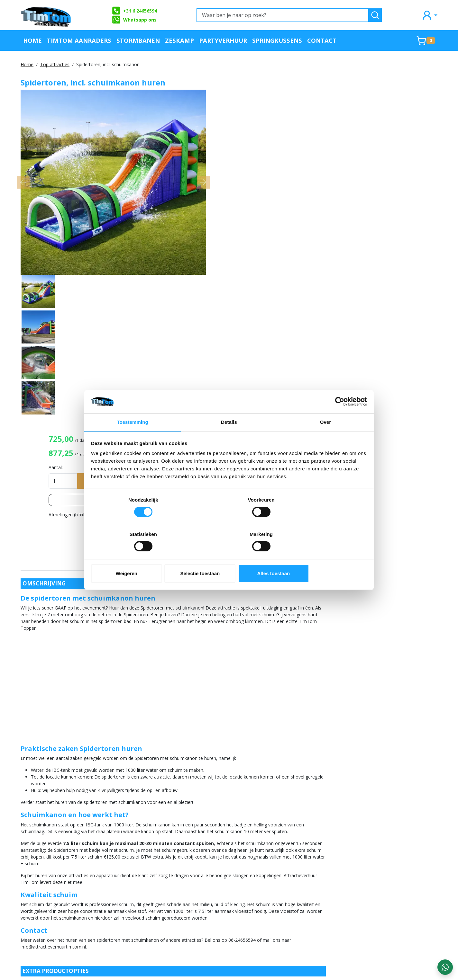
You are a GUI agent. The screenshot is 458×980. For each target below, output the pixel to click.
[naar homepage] (46, 15)
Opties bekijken (371, 162)
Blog (280, 876)
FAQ (110, 876)
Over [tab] (326, 440)
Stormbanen (138, 40)
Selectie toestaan (229, 556)
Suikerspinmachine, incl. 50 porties (103, 802)
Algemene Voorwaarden (133, 898)
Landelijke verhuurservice (305, 887)
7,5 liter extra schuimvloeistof (99, 704)
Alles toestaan (322, 556)
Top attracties (55, 64)
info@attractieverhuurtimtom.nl (59, 926)
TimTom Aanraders (79, 40)
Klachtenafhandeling (300, 866)
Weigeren (137, 556)
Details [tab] (229, 440)
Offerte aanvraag (211, 866)
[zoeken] (375, 15)
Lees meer (402, 177)
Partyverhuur (223, 40)
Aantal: (311, 129)
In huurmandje (385, 143)
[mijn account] (429, 15)
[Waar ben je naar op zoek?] (283, 15)
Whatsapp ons (134, 20)
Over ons (116, 866)
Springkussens (277, 40)
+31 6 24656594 (134, 11)
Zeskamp (179, 40)
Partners (201, 876)
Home (32, 40)
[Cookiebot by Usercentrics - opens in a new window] (339, 419)
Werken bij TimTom (128, 908)
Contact (322, 40)
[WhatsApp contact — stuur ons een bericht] (445, 967)
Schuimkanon (346, 576)
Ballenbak (413, 563)
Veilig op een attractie (132, 887)
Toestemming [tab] (133, 440)
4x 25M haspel (83, 751)
